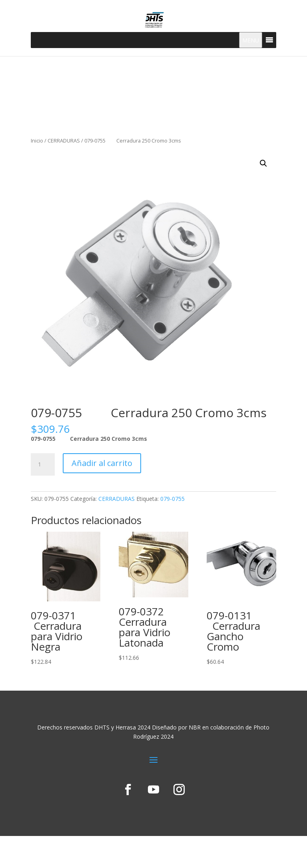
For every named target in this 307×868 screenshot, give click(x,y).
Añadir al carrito (102, 463)
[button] (263, 163)
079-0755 (172, 499)
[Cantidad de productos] (43, 464)
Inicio (37, 141)
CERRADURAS (64, 141)
